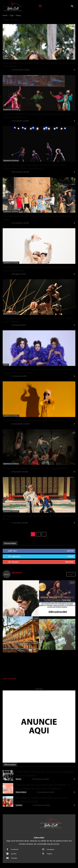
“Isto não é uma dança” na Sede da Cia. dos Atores (34, 420)
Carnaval (19, 805)
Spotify (14, 854)
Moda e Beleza (21, 792)
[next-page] (44, 534)
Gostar (70, 551)
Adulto (6, 365)
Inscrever (69, 562)
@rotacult (17, 573)
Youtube (14, 858)
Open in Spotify (9, 679)
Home (5, 15)
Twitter (49, 854)
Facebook (15, 849)
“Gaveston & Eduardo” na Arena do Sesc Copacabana (35, 468)
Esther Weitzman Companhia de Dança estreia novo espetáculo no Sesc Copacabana (34, 167)
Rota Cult (6, 70)
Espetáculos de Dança (11, 109)
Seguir (71, 556)
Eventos (6, 58)
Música (18, 779)
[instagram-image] (21, 598)
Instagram (50, 849)
